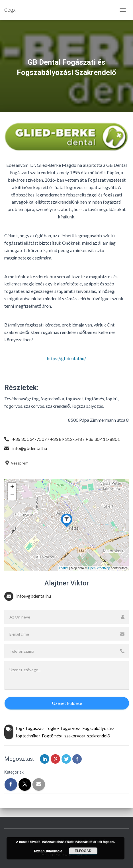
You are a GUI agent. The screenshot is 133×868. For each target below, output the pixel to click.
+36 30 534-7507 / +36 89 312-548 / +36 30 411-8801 (66, 439)
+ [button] (12, 487)
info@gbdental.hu (30, 448)
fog (19, 728)
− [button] (12, 496)
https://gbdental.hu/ (66, 358)
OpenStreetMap (99, 568)
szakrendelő (98, 736)
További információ (48, 851)
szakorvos (74, 736)
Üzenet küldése (67, 703)
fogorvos (70, 728)
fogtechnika (27, 736)
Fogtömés (51, 736)
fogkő (52, 728)
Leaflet (64, 568)
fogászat (34, 728)
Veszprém (16, 463)
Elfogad (83, 851)
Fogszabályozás (98, 728)
